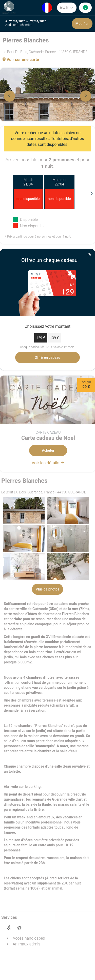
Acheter (48, 450)
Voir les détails (48, 463)
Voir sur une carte (21, 60)
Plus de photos (48, 589)
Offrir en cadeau (48, 357)
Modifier (82, 24)
